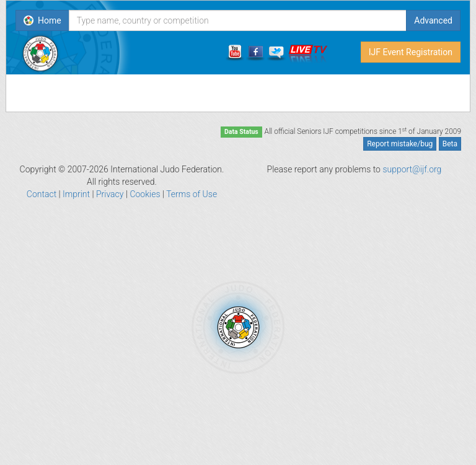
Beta (450, 144)
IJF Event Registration (411, 52)
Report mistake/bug (400, 144)
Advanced (433, 20)
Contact (42, 194)
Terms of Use (192, 194)
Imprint (76, 194)
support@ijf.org (412, 169)
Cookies (145, 194)
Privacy (110, 194)
